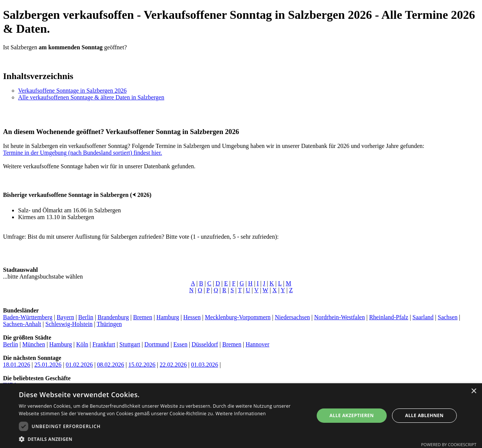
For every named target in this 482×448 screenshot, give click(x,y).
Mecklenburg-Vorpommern (238, 317)
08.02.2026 (111, 365)
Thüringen (109, 324)
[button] (162, 439)
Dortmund (157, 344)
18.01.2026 (17, 365)
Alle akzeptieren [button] (352, 415)
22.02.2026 (173, 365)
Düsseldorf (205, 344)
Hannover (257, 344)
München (34, 344)
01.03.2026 (204, 365)
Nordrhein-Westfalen (339, 317)
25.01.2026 (48, 365)
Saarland (423, 317)
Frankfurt (104, 344)
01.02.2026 (79, 365)
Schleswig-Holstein (69, 324)
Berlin (86, 317)
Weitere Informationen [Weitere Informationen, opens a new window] (241, 414)
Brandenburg (113, 317)
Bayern (65, 317)
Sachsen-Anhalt (22, 324)
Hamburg (168, 317)
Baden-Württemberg (28, 317)
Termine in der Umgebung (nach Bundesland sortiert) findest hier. (82, 153)
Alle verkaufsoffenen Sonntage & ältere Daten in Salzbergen (91, 97)
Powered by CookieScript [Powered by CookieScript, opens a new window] (449, 444)
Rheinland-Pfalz (389, 317)
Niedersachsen (292, 317)
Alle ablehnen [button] (424, 415)
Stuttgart (130, 344)
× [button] (474, 391)
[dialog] (241, 416)
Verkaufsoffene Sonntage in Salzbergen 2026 (72, 91)
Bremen (143, 317)
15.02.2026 (142, 365)
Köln (82, 344)
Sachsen (448, 317)
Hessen (192, 317)
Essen (180, 344)
